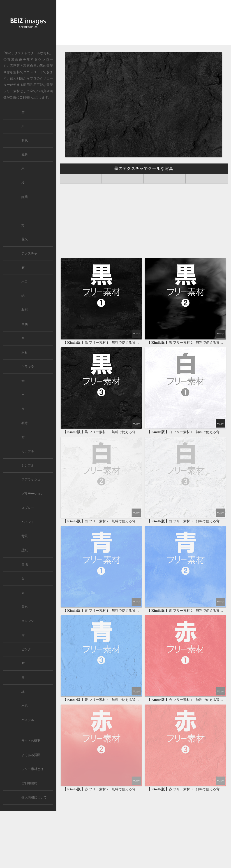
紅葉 (25, 197)
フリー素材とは (32, 769)
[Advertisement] (144, 24)
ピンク (26, 649)
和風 (25, 140)
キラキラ (28, 367)
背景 (25, 536)
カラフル (28, 451)
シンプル (28, 465)
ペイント (28, 522)
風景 (25, 155)
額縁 (25, 423)
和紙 (25, 310)
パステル (28, 720)
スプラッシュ (31, 479)
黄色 (25, 607)
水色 (25, 706)
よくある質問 (31, 755)
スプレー (28, 508)
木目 (25, 282)
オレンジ (28, 621)
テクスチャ (29, 253)
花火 (25, 239)
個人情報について (34, 797)
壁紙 (25, 550)
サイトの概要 (31, 741)
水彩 (25, 352)
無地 (25, 564)
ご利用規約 (29, 783)
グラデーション (32, 494)
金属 (25, 324)
